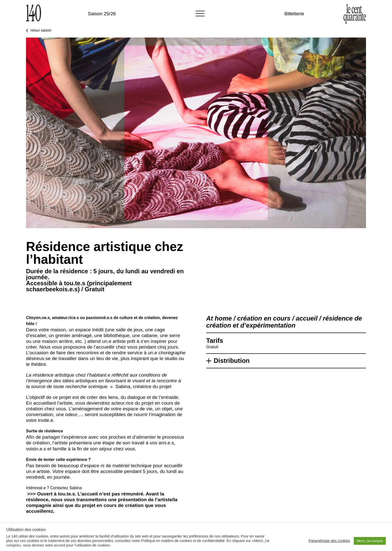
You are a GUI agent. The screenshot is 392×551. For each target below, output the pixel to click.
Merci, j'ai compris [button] (370, 541)
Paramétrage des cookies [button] (329, 541)
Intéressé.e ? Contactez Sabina (54, 488)
